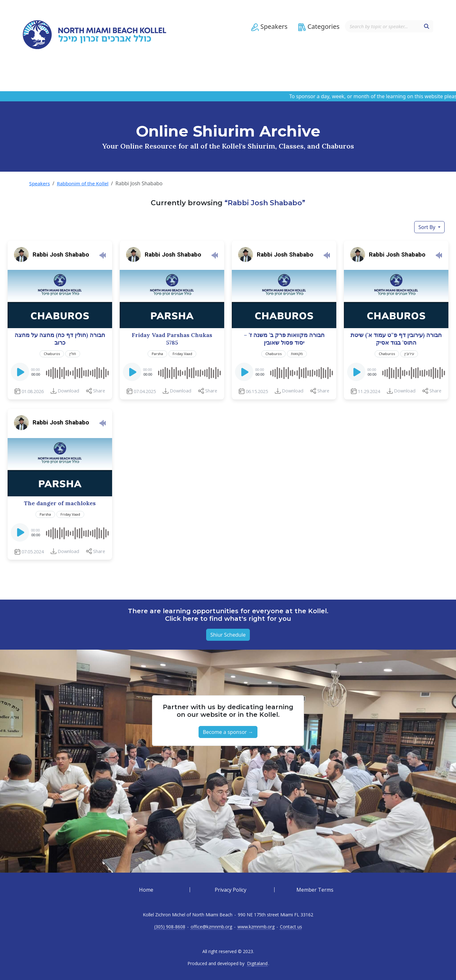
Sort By (427, 227)
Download (68, 391)
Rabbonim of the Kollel (85, 183)
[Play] (21, 374)
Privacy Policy (231, 890)
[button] (267, 31)
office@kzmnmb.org (211, 927)
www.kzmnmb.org (256, 927)
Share (99, 391)
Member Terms (315, 890)
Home (146, 890)
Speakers (40, 183)
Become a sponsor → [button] (228, 732)
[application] (60, 372)
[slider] (77, 372)
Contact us (291, 927)
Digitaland (257, 964)
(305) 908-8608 (170, 927)
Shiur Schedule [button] (228, 635)
